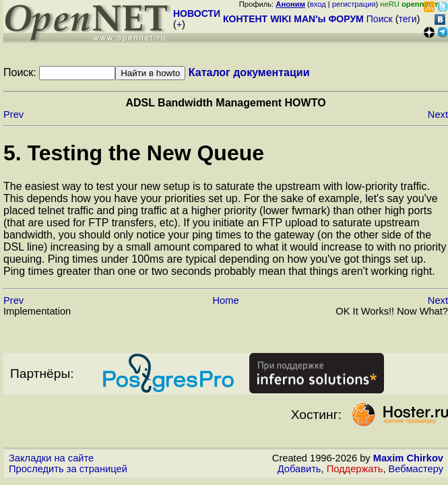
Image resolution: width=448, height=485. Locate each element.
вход (318, 4)
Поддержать (355, 469)
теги (408, 19)
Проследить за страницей (68, 469)
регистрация (354, 4)
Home (225, 300)
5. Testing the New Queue (134, 153)
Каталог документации (249, 72)
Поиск (380, 19)
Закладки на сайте (51, 458)
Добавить (299, 469)
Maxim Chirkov (408, 458)
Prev (13, 115)
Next (438, 115)
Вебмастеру (416, 469)
